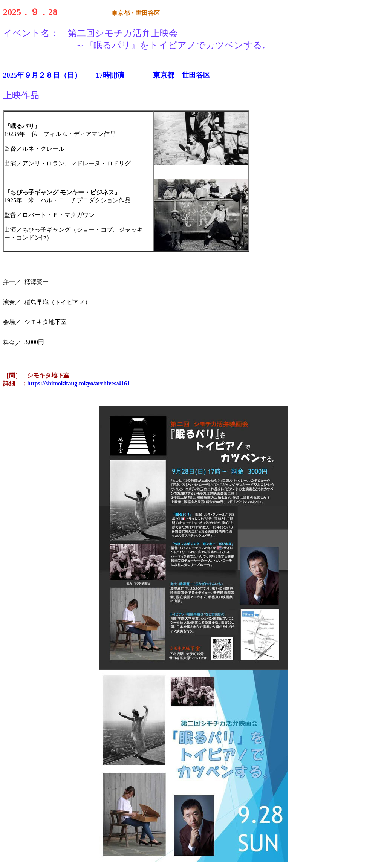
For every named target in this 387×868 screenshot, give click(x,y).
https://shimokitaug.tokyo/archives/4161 (79, 383)
